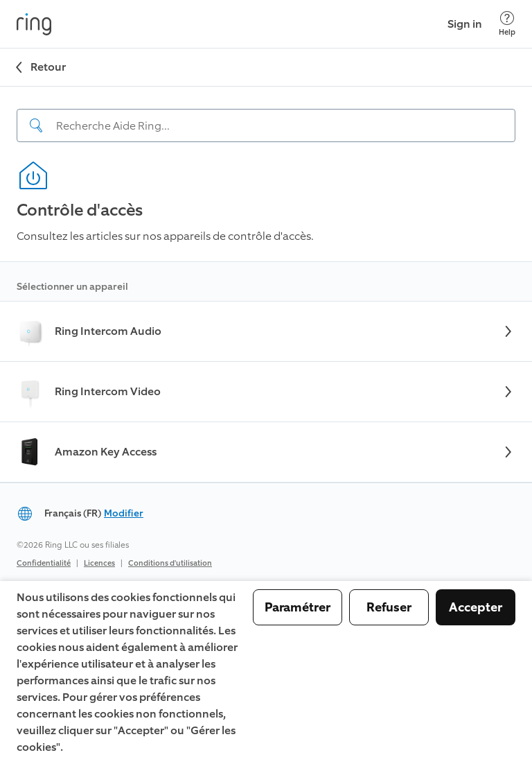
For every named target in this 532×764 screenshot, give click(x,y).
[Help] (507, 24)
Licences (99, 563)
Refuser (389, 607)
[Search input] (266, 125)
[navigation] (266, 114)
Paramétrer (298, 607)
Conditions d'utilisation (170, 563)
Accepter (476, 607)
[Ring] (34, 24)
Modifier (124, 513)
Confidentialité (44, 563)
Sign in (465, 24)
